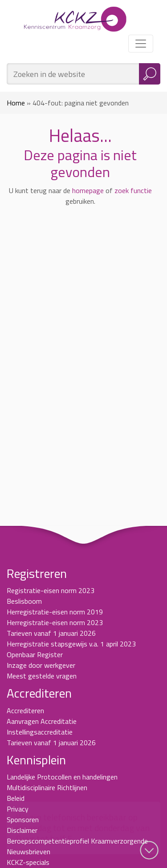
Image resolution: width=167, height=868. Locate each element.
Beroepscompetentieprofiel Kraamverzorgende (77, 841)
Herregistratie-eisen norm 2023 (55, 622)
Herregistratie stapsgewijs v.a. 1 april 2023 (71, 644)
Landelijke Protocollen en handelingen (62, 777)
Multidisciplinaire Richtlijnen (47, 787)
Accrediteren (25, 711)
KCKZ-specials (28, 862)
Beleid (16, 798)
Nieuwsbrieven (29, 852)
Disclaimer (22, 830)
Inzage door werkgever (41, 665)
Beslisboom (24, 601)
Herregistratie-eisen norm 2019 (55, 612)
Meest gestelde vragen (42, 676)
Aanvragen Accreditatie (42, 721)
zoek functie (133, 190)
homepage (88, 190)
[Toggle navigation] (141, 44)
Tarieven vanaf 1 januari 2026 (51, 633)
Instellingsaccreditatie (40, 732)
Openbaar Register (35, 654)
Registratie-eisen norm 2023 (51, 590)
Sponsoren (23, 820)
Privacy (18, 809)
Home (16, 103)
